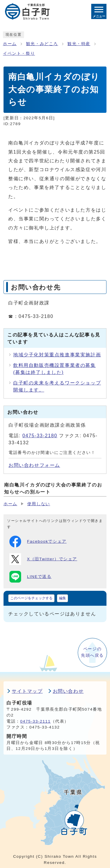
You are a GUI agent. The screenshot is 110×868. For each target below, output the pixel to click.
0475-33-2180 (40, 436)
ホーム (10, 44)
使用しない (39, 504)
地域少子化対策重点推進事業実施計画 (57, 355)
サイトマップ (27, 691)
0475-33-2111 (35, 721)
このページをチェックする (31, 598)
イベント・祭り (19, 53)
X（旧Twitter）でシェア (43, 559)
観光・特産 (79, 44)
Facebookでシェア (38, 542)
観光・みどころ (42, 44)
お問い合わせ (68, 691)
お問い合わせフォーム (34, 465)
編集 (62, 598)
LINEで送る (30, 577)
